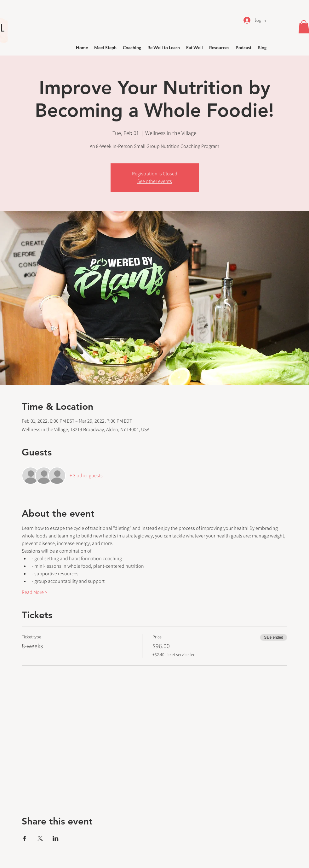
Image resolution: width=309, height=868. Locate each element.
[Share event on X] (40, 838)
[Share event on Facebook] (25, 838)
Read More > (34, 592)
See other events (155, 181)
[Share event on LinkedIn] (56, 838)
